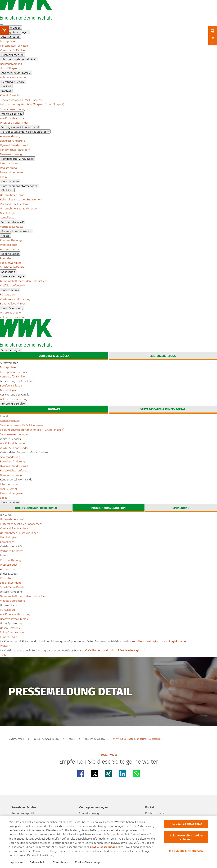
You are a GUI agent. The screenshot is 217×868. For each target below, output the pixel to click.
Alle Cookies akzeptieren (186, 824)
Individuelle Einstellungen (186, 851)
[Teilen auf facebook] (81, 774)
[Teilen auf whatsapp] (136, 774)
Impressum (16, 862)
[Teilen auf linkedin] (122, 774)
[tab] (54, 356)
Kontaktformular (155, 813)
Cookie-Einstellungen (103, 847)
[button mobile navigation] (1, 24)
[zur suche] (4, 655)
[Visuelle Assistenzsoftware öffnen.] (4, 30)
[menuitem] (8, 41)
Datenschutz (38, 862)
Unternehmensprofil (21, 813)
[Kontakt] (213, 36)
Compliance (60, 862)
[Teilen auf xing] (108, 774)
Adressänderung (89, 813)
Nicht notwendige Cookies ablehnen (186, 837)
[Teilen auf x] (95, 774)
